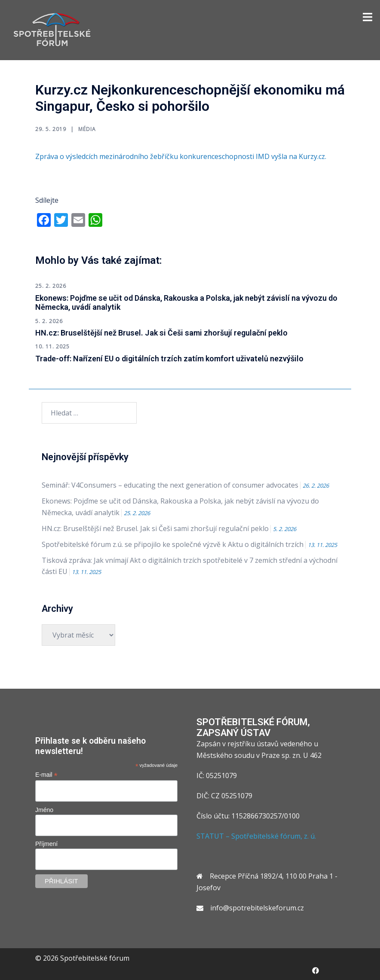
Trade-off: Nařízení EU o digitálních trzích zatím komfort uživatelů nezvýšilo (169, 359)
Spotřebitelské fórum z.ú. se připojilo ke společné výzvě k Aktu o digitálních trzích (173, 544)
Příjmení (46, 844)
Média (87, 129)
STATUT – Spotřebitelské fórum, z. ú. (256, 836)
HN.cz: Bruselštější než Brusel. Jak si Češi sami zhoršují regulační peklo (161, 333)
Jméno (44, 810)
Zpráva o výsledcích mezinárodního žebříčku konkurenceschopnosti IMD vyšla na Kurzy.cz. (182, 156)
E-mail (46, 775)
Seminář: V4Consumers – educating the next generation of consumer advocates (170, 485)
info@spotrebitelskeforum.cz (257, 908)
